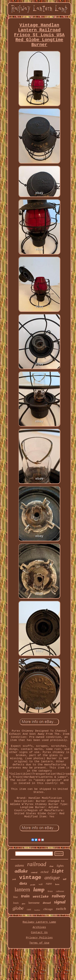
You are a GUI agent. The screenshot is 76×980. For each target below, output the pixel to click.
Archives (39, 927)
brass (50, 891)
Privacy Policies (39, 938)
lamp (39, 890)
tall (65, 879)
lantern (22, 889)
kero (57, 884)
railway (59, 896)
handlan (37, 910)
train (25, 896)
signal (60, 902)
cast (29, 909)
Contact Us (39, 932)
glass (24, 904)
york (14, 879)
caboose (60, 891)
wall (41, 884)
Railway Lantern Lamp (39, 922)
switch (61, 909)
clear (52, 866)
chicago (48, 909)
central (34, 872)
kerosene (34, 903)
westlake (41, 897)
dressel (47, 903)
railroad (37, 864)
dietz (23, 883)
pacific (33, 885)
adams (19, 865)
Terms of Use (39, 943)
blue (16, 897)
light (58, 871)
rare (49, 883)
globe (18, 908)
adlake (21, 871)
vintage (30, 878)
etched (44, 872)
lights (60, 866)
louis (16, 903)
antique (52, 878)
